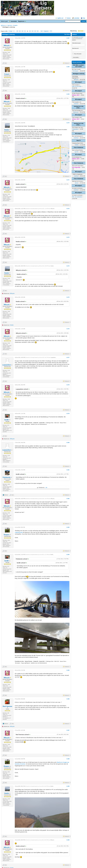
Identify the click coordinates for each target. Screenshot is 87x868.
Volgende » (46, 31)
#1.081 (68, 470)
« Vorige (10, 31)
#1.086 (68, 699)
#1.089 (68, 786)
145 (42, 31)
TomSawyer (75, 71)
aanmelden (81, 37)
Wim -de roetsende (77, 197)
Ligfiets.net (60, 18)
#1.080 (68, 443)
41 (25, 31)
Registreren (21, 21)
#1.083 (68, 527)
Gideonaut (76, 112)
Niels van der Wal (77, 86)
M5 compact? (79, 82)
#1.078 (68, 385)
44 (33, 31)
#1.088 (68, 759)
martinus (76, 176)
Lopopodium (7, 365)
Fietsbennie (7, 477)
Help (84, 18)
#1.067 (68, 38)
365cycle (7, 45)
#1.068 (68, 67)
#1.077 (68, 357)
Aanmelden (14, 21)
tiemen (77, 183)
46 (38, 31)
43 (30, 31)
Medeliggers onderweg (79, 74)
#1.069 (68, 94)
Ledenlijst (77, 18)
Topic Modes (67, 34)
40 (22, 31)
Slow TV (79, 141)
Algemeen (10, 25)
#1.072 (68, 209)
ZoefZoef (76, 104)
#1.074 (68, 266)
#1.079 (68, 413)
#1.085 (68, 670)
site (46, 487)
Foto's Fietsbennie (79, 147)
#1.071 (68, 180)
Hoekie (7, 130)
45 (35, 31)
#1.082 (68, 499)
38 (17, 31)
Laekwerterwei (19, 532)
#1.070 (68, 123)
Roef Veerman (8, 706)
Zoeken (69, 18)
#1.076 (68, 329)
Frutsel (7, 74)
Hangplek (15, 25)
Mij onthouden (77, 54)
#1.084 (68, 555)
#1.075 (68, 297)
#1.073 (68, 237)
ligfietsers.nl (4, 25)
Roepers (7, 535)
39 (20, 31)
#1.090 (68, 840)
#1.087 (68, 730)
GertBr (7, 420)
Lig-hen (76, 152)
